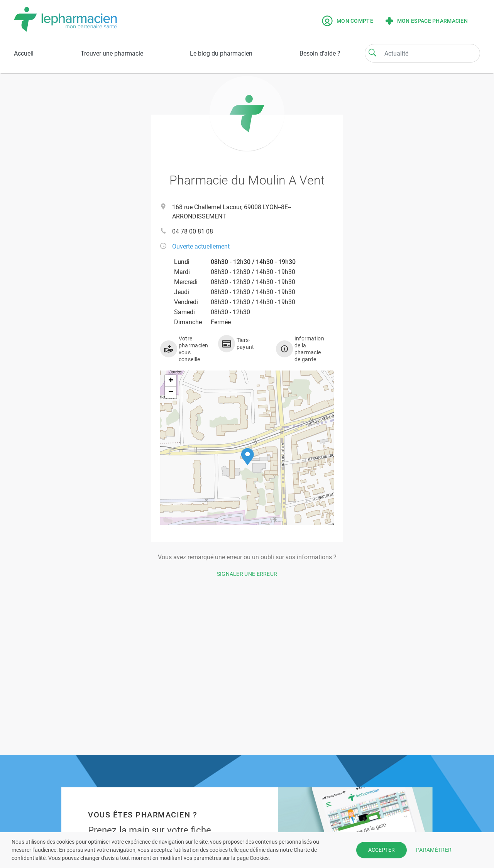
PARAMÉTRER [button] (434, 850)
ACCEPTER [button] (381, 850)
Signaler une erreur (247, 574)
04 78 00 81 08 (193, 231)
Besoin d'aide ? (320, 53)
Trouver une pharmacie (112, 53)
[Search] (372, 52)
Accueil (24, 53)
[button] (248, 457)
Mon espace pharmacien (427, 21)
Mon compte (348, 21)
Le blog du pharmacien (221, 53)
